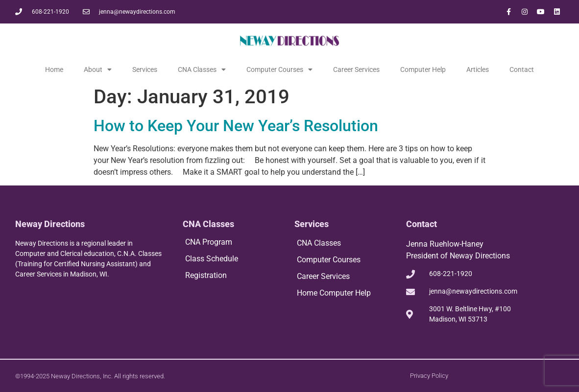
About (98, 69)
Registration (206, 275)
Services (145, 69)
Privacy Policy (429, 376)
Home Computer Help (334, 293)
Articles (478, 69)
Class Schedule (212, 259)
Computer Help (423, 69)
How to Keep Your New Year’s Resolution (236, 126)
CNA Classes (202, 69)
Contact (522, 69)
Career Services (356, 69)
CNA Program (209, 242)
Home (54, 69)
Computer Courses (279, 69)
